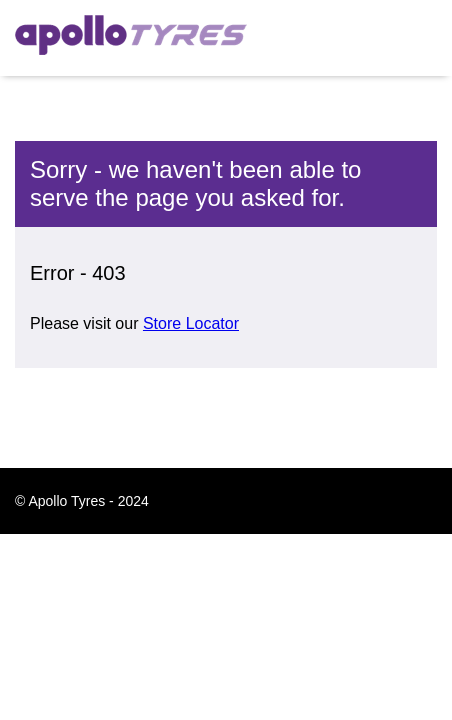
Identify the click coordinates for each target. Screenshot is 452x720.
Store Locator (191, 323)
